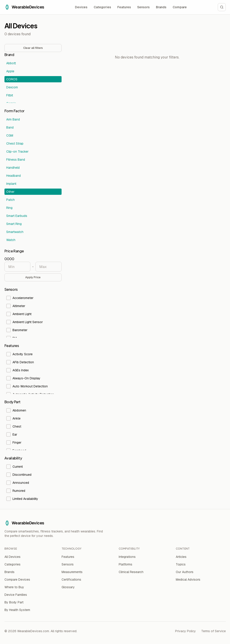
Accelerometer (20, 298)
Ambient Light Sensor (25, 322)
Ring (9, 208)
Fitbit (10, 95)
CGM (10, 135)
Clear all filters (33, 48)
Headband (13, 176)
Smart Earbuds (17, 216)
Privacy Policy (185, 631)
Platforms (125, 564)
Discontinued (19, 475)
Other (10, 192)
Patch (10, 200)
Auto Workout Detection (27, 386)
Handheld (13, 168)
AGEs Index (18, 370)
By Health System (17, 610)
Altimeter (16, 306)
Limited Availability (22, 499)
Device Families (16, 595)
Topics (181, 564)
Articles (181, 557)
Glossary (68, 587)
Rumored (16, 491)
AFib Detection (20, 362)
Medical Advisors (188, 580)
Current (15, 467)
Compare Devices (17, 580)
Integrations (127, 557)
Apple (10, 71)
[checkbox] (8, 298)
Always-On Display (23, 378)
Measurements (72, 572)
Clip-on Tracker (17, 152)
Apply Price (33, 277)
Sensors (143, 7)
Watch (11, 240)
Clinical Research (131, 572)
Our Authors (185, 572)
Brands (161, 7)
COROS (12, 79)
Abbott (11, 63)
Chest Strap (15, 143)
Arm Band (13, 119)
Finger (14, 442)
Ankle (13, 418)
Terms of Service (213, 631)
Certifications (71, 580)
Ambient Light (19, 314)
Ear (12, 434)
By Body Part (14, 602)
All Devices (12, 557)
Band (10, 127)
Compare (180, 7)
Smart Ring (14, 224)
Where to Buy (14, 587)
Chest (14, 426)
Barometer (17, 330)
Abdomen (16, 410)
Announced (18, 483)
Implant (11, 184)
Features (124, 7)
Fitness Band (16, 160)
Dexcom (12, 87)
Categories (102, 7)
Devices (81, 7)
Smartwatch (15, 232)
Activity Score (19, 354)
